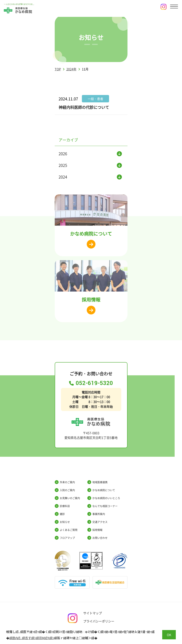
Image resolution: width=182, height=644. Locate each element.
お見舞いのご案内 (67, 498)
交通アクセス (97, 522)
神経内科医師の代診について (84, 107)
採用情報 (95, 530)
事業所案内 (96, 514)
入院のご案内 (65, 490)
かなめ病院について (101, 490)
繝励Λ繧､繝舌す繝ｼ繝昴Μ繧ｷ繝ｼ (32, 638)
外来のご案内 (65, 482)
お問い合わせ (97, 538)
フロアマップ (65, 538)
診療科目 (62, 506)
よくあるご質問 (66, 530)
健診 (60, 514)
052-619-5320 (91, 383)
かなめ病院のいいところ (104, 498)
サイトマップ (93, 613)
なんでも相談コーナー (102, 506)
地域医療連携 (97, 482)
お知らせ (62, 522)
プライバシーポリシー (99, 621)
